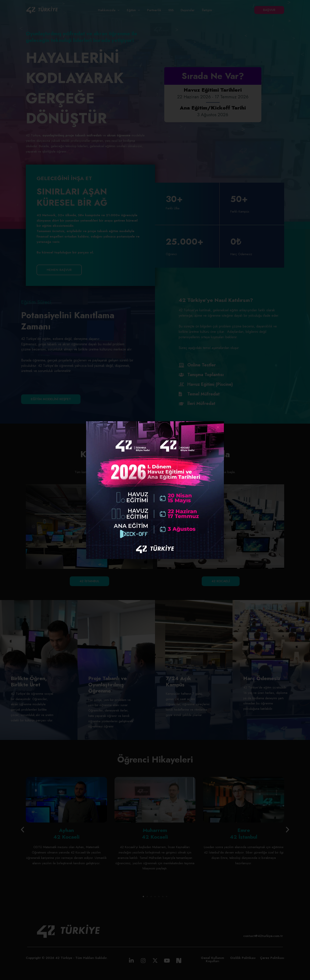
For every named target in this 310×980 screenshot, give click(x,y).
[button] (218, 427)
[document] (155, 490)
